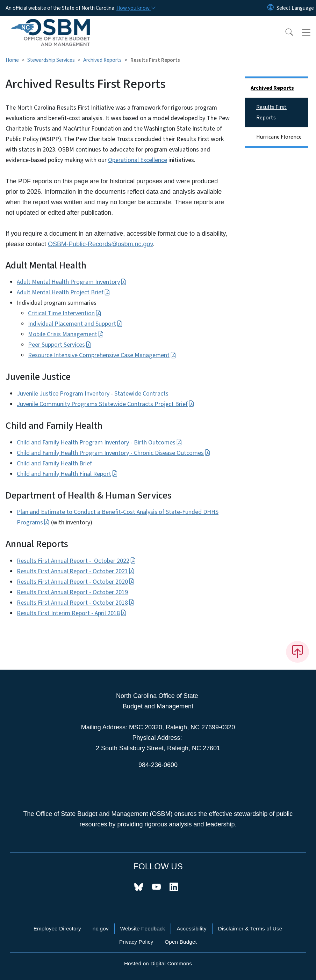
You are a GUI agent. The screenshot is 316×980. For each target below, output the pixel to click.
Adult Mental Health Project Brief (63, 292)
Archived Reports (102, 60)
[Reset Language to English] (271, 8)
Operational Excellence (138, 160)
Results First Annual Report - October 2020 (76, 582)
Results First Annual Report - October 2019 (72, 592)
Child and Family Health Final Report (67, 474)
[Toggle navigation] (306, 32)
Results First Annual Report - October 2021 (76, 571)
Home (12, 60)
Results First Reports (271, 112)
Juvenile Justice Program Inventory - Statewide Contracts (93, 394)
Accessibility (191, 929)
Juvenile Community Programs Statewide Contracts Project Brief (106, 404)
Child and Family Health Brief (54, 463)
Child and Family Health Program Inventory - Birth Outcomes (99, 443)
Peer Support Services (60, 345)
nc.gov (101, 929)
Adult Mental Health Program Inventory (72, 282)
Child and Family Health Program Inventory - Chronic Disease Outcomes (114, 453)
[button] (285, 32)
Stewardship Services (51, 60)
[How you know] (136, 8)
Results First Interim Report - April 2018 (72, 613)
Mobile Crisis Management (66, 334)
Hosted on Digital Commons (158, 963)
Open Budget (181, 942)
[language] (295, 8)
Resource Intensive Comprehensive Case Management (102, 355)
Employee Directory (57, 929)
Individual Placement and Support (75, 324)
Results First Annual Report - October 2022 (76, 561)
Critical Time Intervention (65, 313)
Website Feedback (143, 929)
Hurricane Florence (279, 137)
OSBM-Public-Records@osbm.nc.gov (100, 244)
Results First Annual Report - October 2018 (76, 603)
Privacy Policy (136, 942)
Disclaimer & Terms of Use (250, 929)
